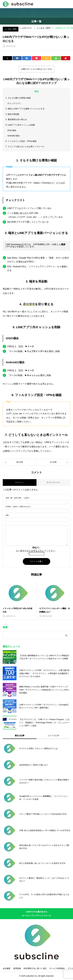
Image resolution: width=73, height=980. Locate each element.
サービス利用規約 (57, 968)
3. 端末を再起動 (12, 114)
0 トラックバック (53, 482)
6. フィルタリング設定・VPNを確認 (21, 141)
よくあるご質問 (11, 29)
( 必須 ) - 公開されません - (19, 507)
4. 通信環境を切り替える (16, 119)
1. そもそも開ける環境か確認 (18, 98)
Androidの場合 (14, 136)
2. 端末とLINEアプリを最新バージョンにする (25, 109)
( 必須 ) (17, 498)
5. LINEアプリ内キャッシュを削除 (20, 125)
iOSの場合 (12, 130)
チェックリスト (14, 103)
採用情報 (17, 968)
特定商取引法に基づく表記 (35, 968)
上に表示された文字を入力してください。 (36, 551)
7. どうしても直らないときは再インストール (25, 146)
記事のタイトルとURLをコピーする (36, 69)
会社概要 (7, 968)
